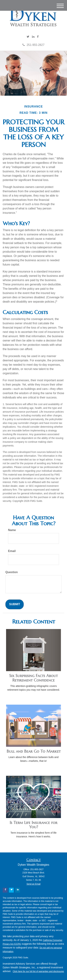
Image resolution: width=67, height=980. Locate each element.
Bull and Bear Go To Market (34, 751)
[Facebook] (38, 37)
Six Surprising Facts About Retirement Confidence (33, 678)
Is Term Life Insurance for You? (33, 825)
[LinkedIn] (33, 37)
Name (12, 530)
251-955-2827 (33, 45)
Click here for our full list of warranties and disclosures (38, 971)
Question (12, 572)
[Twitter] (28, 37)
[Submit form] (15, 604)
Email (12, 551)
